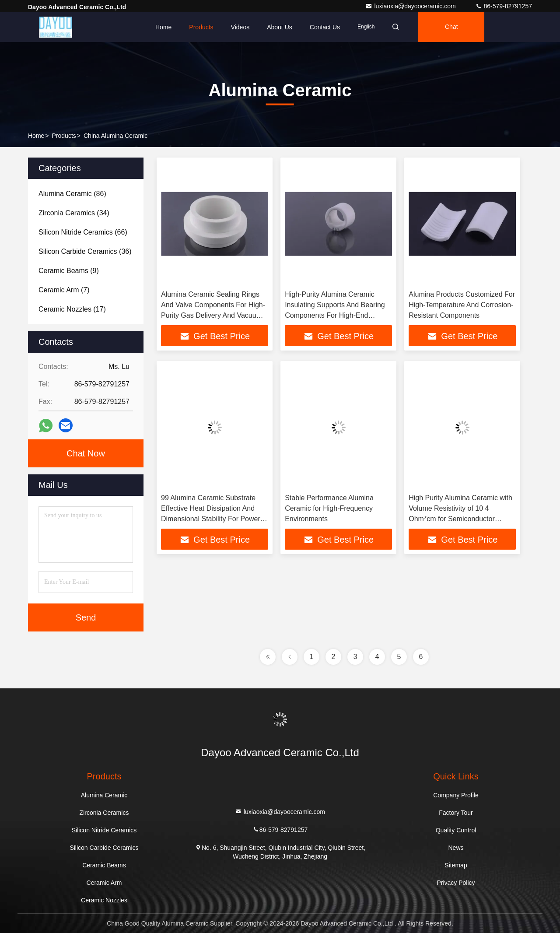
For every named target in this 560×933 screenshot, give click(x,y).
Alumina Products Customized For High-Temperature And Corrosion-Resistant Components (462, 305)
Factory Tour (456, 813)
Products (201, 27)
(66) (83, 232)
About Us (280, 27)
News (456, 848)
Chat (451, 27)
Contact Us (325, 27)
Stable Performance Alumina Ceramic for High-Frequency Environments (329, 508)
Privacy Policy (456, 883)
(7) (64, 290)
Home (163, 27)
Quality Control (456, 830)
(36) (85, 251)
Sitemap (456, 865)
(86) (72, 194)
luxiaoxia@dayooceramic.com (411, 6)
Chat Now (86, 453)
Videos (240, 27)
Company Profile (456, 795)
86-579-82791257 (504, 6)
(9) (69, 271)
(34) (74, 213)
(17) (72, 309)
